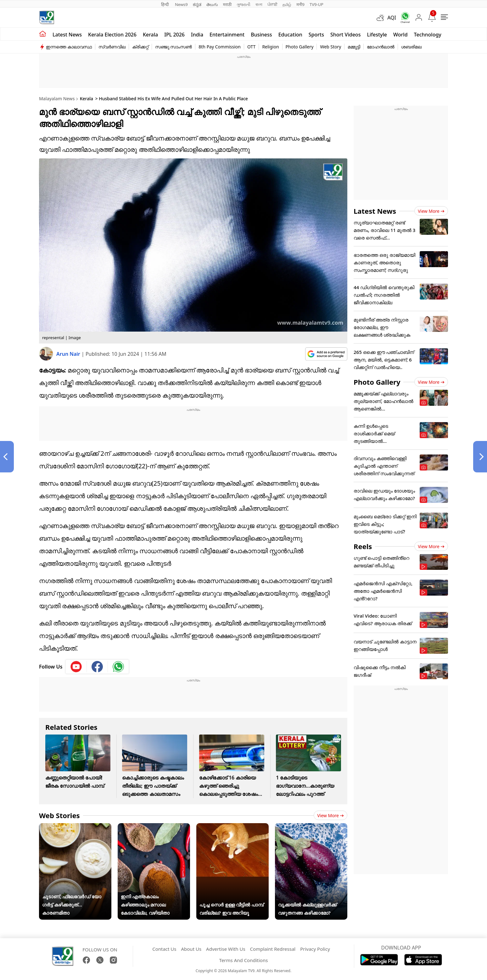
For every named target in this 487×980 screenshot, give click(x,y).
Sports (316, 35)
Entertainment (227, 35)
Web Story (330, 47)
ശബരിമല (411, 47)
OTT (251, 47)
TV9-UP (316, 4)
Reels (363, 546)
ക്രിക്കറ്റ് (140, 47)
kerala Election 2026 (112, 35)
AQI (392, 18)
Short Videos (345, 35)
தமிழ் (287, 4)
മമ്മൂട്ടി (354, 47)
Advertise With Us (226, 949)
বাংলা (259, 4)
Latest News (375, 211)
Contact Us (164, 949)
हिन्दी (165, 4)
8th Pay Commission (220, 47)
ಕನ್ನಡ (197, 4)
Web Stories (59, 815)
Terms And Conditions (244, 960)
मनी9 (300, 4)
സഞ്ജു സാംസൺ (174, 47)
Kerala (150, 35)
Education (290, 35)
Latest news (67, 35)
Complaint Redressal (273, 949)
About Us (191, 949)
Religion (270, 47)
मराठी (227, 4)
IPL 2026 (174, 35)
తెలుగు (212, 4)
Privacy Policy (315, 949)
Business (261, 35)
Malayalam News (57, 99)
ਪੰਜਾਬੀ (272, 4)
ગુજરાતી (244, 4)
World (400, 35)
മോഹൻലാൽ (381, 47)
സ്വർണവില (112, 47)
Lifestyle (377, 35)
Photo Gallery (300, 47)
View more (330, 815)
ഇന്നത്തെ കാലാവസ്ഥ (69, 47)
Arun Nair (69, 354)
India (197, 35)
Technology (428, 35)
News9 (181, 4)
